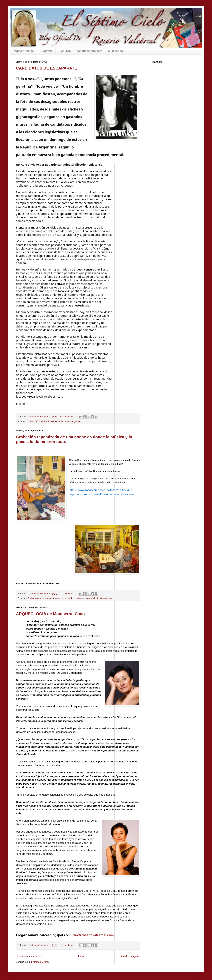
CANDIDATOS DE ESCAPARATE (46, 68)
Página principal (24, 51)
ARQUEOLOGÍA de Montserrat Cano (50, 614)
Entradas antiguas (129, 956)
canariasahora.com (90, 51)
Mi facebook (116, 51)
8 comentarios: (67, 945)
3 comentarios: (67, 593)
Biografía (46, 51)
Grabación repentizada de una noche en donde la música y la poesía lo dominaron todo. (70, 598)
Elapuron (65, 51)
